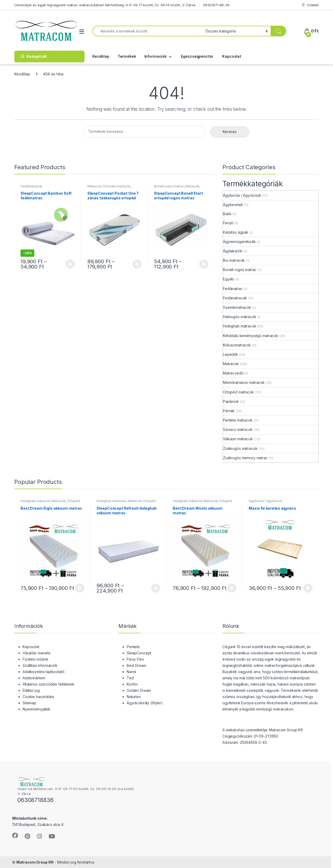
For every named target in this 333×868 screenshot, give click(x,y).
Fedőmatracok (31, 186)
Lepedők (230, 354)
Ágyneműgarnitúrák (239, 242)
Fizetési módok (36, 659)
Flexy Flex (135, 659)
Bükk (227, 214)
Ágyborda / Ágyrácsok (242, 195)
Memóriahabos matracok (244, 382)
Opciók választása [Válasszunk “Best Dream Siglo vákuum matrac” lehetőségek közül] (80, 588)
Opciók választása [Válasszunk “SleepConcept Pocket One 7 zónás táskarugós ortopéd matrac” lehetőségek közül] (137, 264)
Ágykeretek (233, 205)
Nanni (131, 672)
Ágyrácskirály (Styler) (145, 703)
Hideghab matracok (240, 326)
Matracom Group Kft (35, 862)
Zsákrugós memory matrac (245, 458)
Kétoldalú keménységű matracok (251, 336)
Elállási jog (31, 690)
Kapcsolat (231, 56)
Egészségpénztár (197, 56)
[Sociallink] (15, 836)
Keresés (230, 132)
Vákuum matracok (238, 439)
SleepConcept (139, 653)
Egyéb (228, 279)
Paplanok (231, 401)
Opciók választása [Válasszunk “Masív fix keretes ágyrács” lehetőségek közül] (308, 588)
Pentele (133, 647)
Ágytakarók (233, 251)
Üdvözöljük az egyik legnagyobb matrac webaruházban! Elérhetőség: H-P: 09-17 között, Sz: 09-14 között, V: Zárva (105, 5)
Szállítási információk (40, 665)
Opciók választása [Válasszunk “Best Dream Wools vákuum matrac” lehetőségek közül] (232, 588)
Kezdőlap (101, 56)
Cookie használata (38, 697)
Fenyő (228, 223)
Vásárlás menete (37, 653)
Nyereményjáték (37, 709)
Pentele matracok (238, 420)
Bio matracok (234, 260)
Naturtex (134, 697)
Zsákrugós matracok (240, 448)
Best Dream (136, 665)
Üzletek (310, 5)
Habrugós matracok (240, 317)
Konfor (132, 684)
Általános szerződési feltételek (49, 684)
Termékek (127, 56)
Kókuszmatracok (237, 345)
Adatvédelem (34, 678)
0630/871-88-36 (216, 5)
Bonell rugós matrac (169, 186)
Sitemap (29, 703)
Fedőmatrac (233, 289)
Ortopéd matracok (117, 186)
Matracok (94, 186)
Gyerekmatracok (237, 307)
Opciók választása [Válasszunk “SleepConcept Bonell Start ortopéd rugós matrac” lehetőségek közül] (204, 264)
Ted (130, 678)
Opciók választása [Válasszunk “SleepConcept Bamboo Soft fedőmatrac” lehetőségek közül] (70, 264)
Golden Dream (139, 690)
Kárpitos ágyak (236, 232)
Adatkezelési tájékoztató (44, 672)
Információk (155, 56)
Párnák (229, 411)
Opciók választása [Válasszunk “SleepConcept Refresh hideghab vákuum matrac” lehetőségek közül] (156, 588)
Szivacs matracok (238, 429)
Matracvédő (233, 373)
